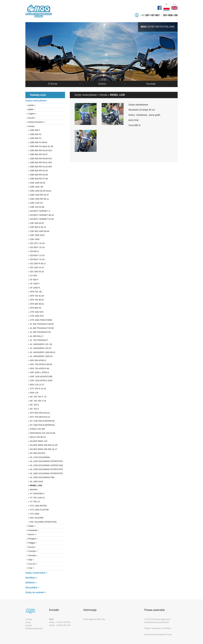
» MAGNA (31, 490)
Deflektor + (31, 583)
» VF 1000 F (33, 284)
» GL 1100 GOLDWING (38, 457)
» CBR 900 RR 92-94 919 (39, 150)
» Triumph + (31, 551)
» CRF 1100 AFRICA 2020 (39, 380)
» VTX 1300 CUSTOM (37, 510)
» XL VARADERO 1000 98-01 (40, 352)
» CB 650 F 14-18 (35, 259)
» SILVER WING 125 (36, 441)
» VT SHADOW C (35, 494)
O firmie (53, 84)
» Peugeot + (32, 539)
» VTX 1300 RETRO (36, 506)
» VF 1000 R (33, 288)
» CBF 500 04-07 (35, 223)
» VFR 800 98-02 (35, 304)
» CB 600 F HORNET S (38, 211)
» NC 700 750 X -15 (36, 397)
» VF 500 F (32, 280)
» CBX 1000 (32, 239)
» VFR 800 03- (34, 308)
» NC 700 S (32, 405)
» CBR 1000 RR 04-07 (37, 195)
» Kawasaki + (32, 530)
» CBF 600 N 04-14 (36, 227)
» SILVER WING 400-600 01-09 (41, 445)
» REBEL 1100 (34, 485)
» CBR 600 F (33, 130)
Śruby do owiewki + (36, 592)
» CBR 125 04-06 (35, 207)
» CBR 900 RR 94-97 (37, 154)
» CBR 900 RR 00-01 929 (39, 163)
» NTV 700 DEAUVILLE (38, 417)
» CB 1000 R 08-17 (36, 264)
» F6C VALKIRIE (34, 518)
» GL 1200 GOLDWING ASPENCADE (44, 465)
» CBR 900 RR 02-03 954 (39, 167)
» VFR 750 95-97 (35, 300)
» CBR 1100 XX (34, 203)
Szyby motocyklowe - (37, 101)
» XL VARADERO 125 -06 (39, 344)
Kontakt (151, 84)
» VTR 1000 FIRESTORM (39, 320)
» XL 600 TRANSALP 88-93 (39, 324)
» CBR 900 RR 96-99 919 (39, 159)
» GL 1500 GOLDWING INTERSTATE (44, 469)
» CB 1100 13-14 (35, 267)
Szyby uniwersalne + (36, 573)
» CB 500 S (32, 251)
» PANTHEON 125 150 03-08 (40, 433)
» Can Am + (31, 564)
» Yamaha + (31, 555)
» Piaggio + (31, 543)
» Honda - (30, 126)
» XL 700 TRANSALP (37, 340)
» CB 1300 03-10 (35, 272)
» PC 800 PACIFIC (35, 453)
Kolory (102, 84)
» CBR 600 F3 (33, 138)
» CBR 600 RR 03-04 (37, 171)
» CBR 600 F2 (33, 134)
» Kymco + (31, 534)
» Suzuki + (31, 547)
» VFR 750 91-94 (35, 296)
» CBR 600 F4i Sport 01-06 (39, 146)
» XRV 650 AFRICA (36, 360)
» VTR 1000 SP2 (35, 316)
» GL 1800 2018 (34, 481)
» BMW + (30, 109)
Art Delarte (166, 628)
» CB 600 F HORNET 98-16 (40, 215)
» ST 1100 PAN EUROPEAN (40, 421)
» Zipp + (30, 560)
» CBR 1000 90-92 (35, 183)
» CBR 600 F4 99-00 (36, 142)
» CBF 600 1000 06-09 (37, 231)
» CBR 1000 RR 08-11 (37, 199)
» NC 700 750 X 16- (36, 401)
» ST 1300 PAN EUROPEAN (40, 425)
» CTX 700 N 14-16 (36, 389)
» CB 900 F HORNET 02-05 (40, 219)
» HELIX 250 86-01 (36, 437)
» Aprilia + (31, 105)
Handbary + (31, 578)
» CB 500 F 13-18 (35, 255)
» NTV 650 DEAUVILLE (38, 413)
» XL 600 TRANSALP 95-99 (39, 328)
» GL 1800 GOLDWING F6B (40, 477)
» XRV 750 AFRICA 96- (38, 368)
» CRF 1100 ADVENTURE (39, 377)
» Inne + (30, 568)
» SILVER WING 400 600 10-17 (41, 449)
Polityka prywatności (34, 628)
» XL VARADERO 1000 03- (39, 356)
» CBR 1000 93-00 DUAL (38, 191)
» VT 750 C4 (33, 502)
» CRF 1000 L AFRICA (37, 372)
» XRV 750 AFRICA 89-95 (39, 364)
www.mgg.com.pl (163, 619)
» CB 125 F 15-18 (35, 243)
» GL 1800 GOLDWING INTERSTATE (44, 473)
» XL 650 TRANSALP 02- (38, 332)
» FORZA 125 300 (35, 429)
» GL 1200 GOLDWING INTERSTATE (44, 461)
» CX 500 (31, 276)
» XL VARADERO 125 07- (39, 348)
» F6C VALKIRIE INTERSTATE (41, 522)
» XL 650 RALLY (34, 336)
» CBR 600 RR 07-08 (37, 179)
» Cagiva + (31, 114)
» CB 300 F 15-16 (35, 247)
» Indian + (31, 526)
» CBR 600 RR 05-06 (37, 175)
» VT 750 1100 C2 (35, 498)
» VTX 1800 (32, 514)
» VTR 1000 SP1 (35, 312)
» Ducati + (31, 118)
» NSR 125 (32, 393)
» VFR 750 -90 (34, 292)
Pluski (169, 635)
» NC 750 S (32, 409)
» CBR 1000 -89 (34, 187)
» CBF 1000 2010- (35, 235)
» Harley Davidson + (35, 122)
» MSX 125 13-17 (35, 385)
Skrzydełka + (32, 587)
